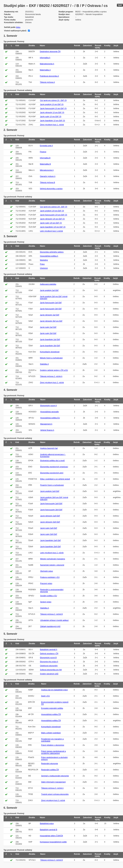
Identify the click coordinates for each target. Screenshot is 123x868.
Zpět (120, 5)
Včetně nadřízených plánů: (15, 31)
